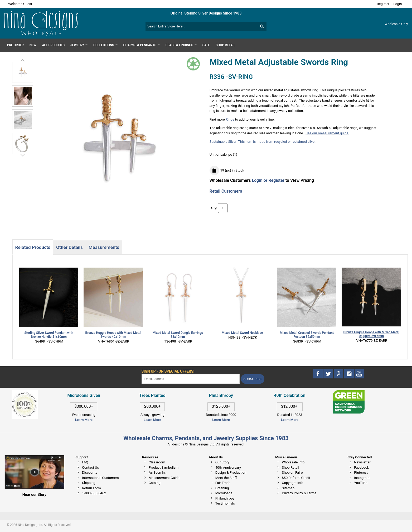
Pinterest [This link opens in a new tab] (361, 472)
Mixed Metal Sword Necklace (242, 333)
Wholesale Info (293, 462)
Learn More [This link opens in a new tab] (152, 420)
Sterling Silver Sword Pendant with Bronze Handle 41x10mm (49, 335)
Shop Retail (290, 467)
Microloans (224, 493)
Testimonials (225, 503)
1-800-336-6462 (94, 493)
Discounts (90, 472)
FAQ (85, 462)
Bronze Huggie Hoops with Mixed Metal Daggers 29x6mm (371, 334)
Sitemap (288, 488)
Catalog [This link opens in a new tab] (155, 483)
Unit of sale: (219, 155)
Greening (222, 488)
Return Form (91, 488)
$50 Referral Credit (296, 478)
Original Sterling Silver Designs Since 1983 (206, 13)
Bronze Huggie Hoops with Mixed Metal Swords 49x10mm (113, 335)
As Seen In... (158, 472)
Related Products (33, 247)
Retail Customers (226, 191)
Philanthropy (225, 498)
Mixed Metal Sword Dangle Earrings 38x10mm (178, 335)
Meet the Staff (226, 478)
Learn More (84, 420)
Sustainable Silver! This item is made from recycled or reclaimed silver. (263, 142)
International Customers (100, 478)
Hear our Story (34, 495)
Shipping (89, 483)
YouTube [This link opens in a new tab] (361, 483)
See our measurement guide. (327, 133)
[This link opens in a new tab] (349, 393)
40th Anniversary (228, 467)
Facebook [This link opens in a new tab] (361, 467)
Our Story (222, 462)
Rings (230, 119)
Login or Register (268, 180)
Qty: (214, 208)
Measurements (104, 247)
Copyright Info (292, 483)
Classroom (157, 462)
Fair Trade (223, 483)
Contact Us (90, 467)
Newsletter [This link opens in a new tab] (362, 462)
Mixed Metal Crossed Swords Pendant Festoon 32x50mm (307, 335)
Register (383, 4)
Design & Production (231, 472)
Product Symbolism (164, 467)
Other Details (69, 247)
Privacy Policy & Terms (299, 493)
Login (398, 4)
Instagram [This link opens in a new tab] (362, 478)
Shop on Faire (292, 472)
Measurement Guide (164, 478)
